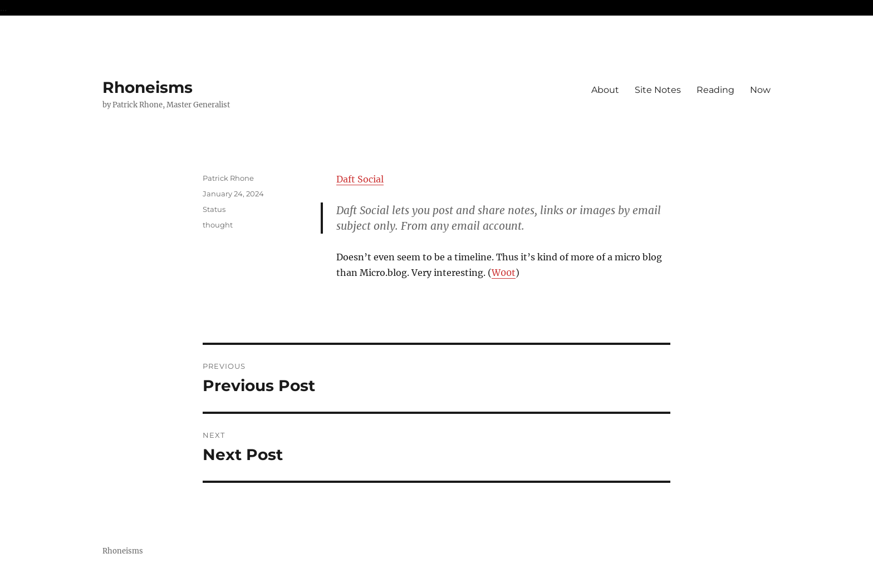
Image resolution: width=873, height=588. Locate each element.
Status (214, 209)
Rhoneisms (148, 87)
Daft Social (360, 179)
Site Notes (658, 90)
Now (760, 90)
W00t (504, 273)
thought (218, 225)
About (605, 90)
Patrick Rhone (228, 178)
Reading (715, 90)
